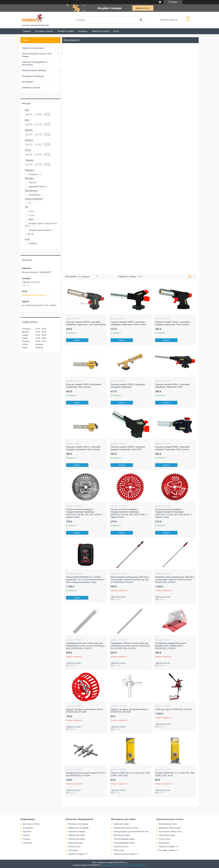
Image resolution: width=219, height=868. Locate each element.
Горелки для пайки (77, 839)
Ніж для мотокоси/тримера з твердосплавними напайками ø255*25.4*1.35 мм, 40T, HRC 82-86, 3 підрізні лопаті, (173, 513)
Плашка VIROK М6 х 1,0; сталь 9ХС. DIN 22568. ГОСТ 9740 (175, 774)
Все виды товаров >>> (169, 850)
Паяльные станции (77, 831)
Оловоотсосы (74, 847)
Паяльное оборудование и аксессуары (35, 63)
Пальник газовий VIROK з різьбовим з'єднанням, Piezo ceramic (84, 386)
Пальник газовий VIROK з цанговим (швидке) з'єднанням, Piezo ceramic (172, 323)
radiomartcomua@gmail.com (34, 295)
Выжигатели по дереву (78, 828)
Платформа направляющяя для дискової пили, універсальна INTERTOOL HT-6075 (171, 646)
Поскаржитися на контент (112, 865)
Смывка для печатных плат (126, 828)
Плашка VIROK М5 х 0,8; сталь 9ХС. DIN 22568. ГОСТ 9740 (130, 774)
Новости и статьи (100, 31)
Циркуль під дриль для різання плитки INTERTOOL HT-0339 (84, 711)
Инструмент (28, 82)
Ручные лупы (165, 839)
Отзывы (27, 839)
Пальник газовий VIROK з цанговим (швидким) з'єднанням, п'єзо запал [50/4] (86, 323)
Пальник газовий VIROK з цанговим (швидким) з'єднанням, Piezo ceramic (128, 323)
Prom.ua (123, 862)
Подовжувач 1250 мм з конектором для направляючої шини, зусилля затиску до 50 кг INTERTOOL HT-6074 (130, 646)
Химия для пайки (121, 824)
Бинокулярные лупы (168, 824)
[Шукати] (141, 20)
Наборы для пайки (77, 835)
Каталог (27, 835)
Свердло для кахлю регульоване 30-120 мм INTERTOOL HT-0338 (85, 774)
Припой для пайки (122, 835)
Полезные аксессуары (78, 824)
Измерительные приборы (34, 70)
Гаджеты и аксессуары (33, 48)
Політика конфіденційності (135, 865)
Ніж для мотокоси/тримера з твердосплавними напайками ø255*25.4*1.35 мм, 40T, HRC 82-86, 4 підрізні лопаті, (129, 513)
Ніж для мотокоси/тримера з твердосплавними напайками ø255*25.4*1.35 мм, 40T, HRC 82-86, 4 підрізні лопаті (84, 513)
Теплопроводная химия (124, 839)
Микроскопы (164, 843)
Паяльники (73, 850)
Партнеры (27, 843)
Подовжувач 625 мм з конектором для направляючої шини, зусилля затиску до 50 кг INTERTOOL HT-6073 (85, 646)
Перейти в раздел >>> (78, 854)
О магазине (28, 828)
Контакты (83, 31)
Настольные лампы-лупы (170, 831)
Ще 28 (31, 234)
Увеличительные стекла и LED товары (37, 55)
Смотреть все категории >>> (126, 854)
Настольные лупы (167, 835)
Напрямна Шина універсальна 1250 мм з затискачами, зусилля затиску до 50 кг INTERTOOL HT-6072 (175, 580)
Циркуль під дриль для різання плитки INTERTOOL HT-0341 (129, 711)
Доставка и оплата (44, 31)
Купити (77, 340)
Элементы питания (31, 88)
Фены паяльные (75, 843)
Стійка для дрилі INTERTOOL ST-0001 (174, 709)
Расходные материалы (33, 76)
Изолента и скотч (121, 847)
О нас (116, 31)
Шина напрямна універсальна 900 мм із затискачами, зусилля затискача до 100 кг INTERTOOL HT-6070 (130, 580)
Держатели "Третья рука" (170, 828)
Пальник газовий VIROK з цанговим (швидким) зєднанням (128, 386)
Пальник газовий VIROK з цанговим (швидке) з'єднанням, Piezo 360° (128, 448)
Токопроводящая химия (124, 843)
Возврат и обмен (66, 31)
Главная (27, 31)
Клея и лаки (119, 850)
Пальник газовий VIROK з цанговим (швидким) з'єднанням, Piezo (172, 386)
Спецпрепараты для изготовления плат (131, 831)
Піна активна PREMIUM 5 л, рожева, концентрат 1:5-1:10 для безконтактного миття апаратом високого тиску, (85, 580)
